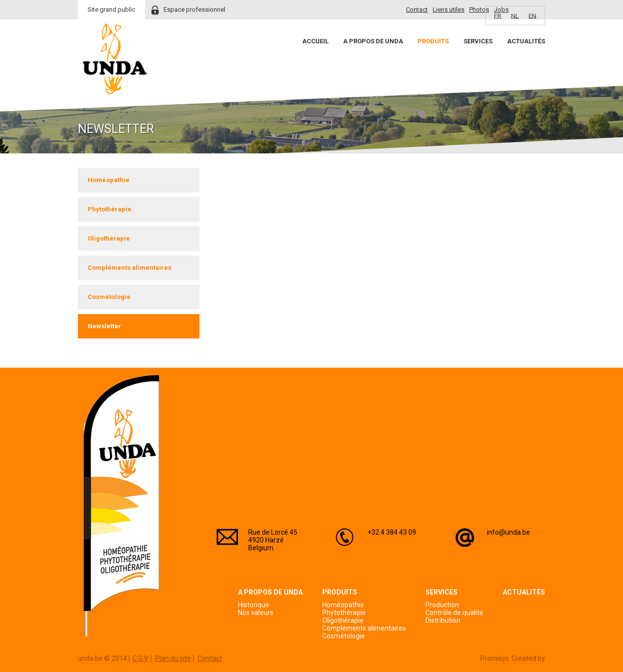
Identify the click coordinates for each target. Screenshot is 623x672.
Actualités (526, 41)
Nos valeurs (256, 613)
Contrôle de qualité (454, 613)
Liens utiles (449, 9)
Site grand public (111, 9)
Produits (433, 41)
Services (478, 41)
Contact (417, 9)
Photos (479, 9)
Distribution (443, 620)
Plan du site (173, 658)
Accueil (315, 41)
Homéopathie (109, 180)
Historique (254, 605)
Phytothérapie (110, 209)
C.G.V (140, 658)
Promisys (495, 658)
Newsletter (104, 326)
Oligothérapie (109, 238)
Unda (115, 59)
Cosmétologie (109, 297)
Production (442, 605)
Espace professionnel (194, 9)
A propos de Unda (373, 41)
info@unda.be (508, 532)
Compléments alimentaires (129, 268)
